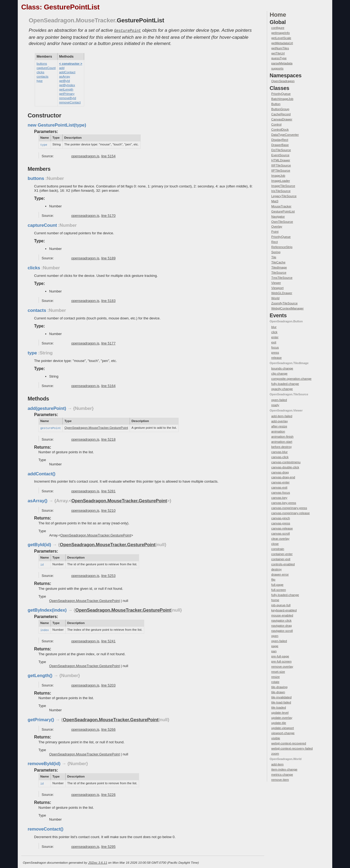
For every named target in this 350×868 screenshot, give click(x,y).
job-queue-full (281, 605)
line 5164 (108, 385)
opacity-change (282, 389)
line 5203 (108, 684)
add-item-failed (282, 416)
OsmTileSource (282, 222)
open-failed (279, 400)
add (62, 67)
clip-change (279, 374)
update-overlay (282, 718)
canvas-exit (279, 487)
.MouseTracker (95, 20)
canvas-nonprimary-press (289, 508)
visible (276, 738)
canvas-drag (280, 472)
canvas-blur (279, 452)
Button (276, 104)
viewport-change (283, 733)
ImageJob (278, 176)
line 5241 (108, 639)
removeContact (70, 102)
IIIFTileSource (281, 165)
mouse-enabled (282, 615)
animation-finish (282, 437)
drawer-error (280, 574)
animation (278, 431)
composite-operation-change (291, 379)
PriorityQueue (281, 94)
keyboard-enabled (284, 610)
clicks (40, 72)
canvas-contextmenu (286, 462)
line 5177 (108, 342)
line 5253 (108, 574)
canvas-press (281, 523)
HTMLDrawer (281, 160)
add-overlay (280, 421)
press (275, 353)
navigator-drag (281, 626)
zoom (275, 754)
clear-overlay (280, 539)
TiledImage (279, 267)
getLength (66, 89)
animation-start (282, 442)
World (275, 298)
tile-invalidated (281, 697)
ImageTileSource (283, 186)
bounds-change (282, 368)
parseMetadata (282, 63)
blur (274, 327)
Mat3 (275, 201)
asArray (65, 76)
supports (277, 68)
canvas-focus (281, 493)
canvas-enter (280, 482)
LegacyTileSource (284, 196)
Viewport (277, 288)
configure (278, 28)
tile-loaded (278, 707)
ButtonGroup (280, 109)
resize (275, 677)
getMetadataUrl (282, 43)
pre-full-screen (281, 661)
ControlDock (280, 130)
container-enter (282, 554)
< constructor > (71, 63)
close (275, 544)
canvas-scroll (280, 534)
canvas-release (282, 528)
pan (274, 651)
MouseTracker (281, 206)
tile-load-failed (281, 702)
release (276, 358)
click (274, 332)
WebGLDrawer (282, 293)
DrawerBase (280, 145)
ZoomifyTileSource (284, 303)
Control (276, 124)
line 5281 (108, 490)
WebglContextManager (287, 308)
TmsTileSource (282, 278)
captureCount (46, 67)
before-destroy (281, 447)
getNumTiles (280, 48)
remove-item (280, 780)
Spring (276, 252)
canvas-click (280, 457)
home (275, 600)
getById (65, 80)
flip (273, 580)
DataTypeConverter (285, 135)
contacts (43, 76)
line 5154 (108, 155)
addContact (67, 72)
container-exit (281, 559)
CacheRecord (281, 114)
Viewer (276, 283)
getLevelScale (281, 38)
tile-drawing (279, 687)
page (275, 646)
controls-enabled (283, 564)
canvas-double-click (285, 467)
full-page (277, 585)
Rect (274, 242)
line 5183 (108, 300)
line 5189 (108, 257)
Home (278, 15)
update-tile (279, 723)
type (40, 80)
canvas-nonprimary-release (290, 513)
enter (275, 337)
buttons (42, 63)
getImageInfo (280, 33)
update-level (280, 713)
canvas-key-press (284, 503)
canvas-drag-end (283, 477)
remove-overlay (282, 667)
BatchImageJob (282, 99)
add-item (277, 764)
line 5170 (108, 215)
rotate (275, 682)
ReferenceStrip (282, 247)
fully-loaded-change (285, 384)
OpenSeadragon (52, 20)
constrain (278, 549)
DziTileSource (281, 150)
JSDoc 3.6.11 (98, 861)
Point (275, 232)
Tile (274, 257)
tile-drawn (278, 692)
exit (274, 342)
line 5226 (108, 793)
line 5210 (108, 509)
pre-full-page (280, 656)
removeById (68, 97)
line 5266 (108, 728)
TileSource (279, 273)
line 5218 (108, 438)
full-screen (278, 590)
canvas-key (279, 498)
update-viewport (282, 728)
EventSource (280, 155)
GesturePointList (283, 211)
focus (275, 347)
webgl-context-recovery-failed (292, 748)
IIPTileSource (281, 170)
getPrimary (67, 93)
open (275, 636)
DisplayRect (280, 140)
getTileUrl (278, 53)
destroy (276, 569)
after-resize (279, 426)
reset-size (278, 672)
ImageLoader (281, 181)
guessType (279, 58)
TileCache (278, 262)
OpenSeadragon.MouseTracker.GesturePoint (96, 427)
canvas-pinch (281, 518)
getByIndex (67, 85)
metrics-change (282, 775)
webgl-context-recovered (289, 743)
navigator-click (281, 621)
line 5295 (108, 845)
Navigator (278, 217)
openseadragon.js (85, 155)
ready (275, 405)
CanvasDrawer (282, 119)
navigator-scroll (282, 631)
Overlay (277, 226)
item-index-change (284, 769)
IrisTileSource (281, 191)
